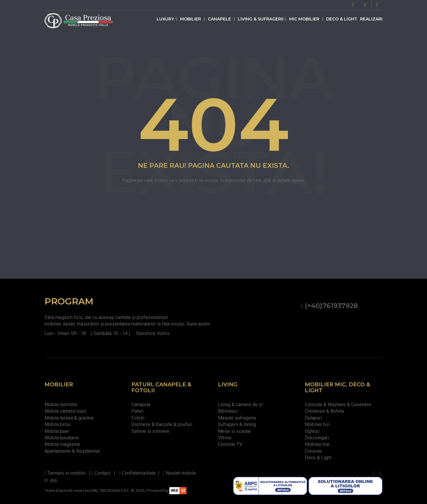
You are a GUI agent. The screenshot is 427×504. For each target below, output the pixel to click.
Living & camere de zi (240, 405)
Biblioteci (228, 411)
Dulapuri (313, 418)
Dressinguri (317, 438)
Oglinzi (312, 431)
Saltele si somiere (150, 431)
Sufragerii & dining (237, 424)
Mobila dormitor (61, 405)
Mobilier (193, 19)
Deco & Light (342, 19)
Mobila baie (57, 431)
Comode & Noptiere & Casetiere (338, 405)
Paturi (137, 411)
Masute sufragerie (237, 418)
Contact (101, 473)
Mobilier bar (317, 444)
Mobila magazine (62, 444)
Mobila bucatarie (62, 438)
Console (313, 451)
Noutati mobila (180, 473)
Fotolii (138, 418)
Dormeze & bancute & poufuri (162, 424)
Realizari (371, 19)
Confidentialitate (137, 473)
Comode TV (230, 444)
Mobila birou (57, 424)
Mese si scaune (235, 431)
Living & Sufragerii (262, 19)
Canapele (222, 19)
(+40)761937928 (329, 306)
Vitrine (225, 438)
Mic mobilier (306, 19)
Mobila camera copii (65, 411)
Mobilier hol (317, 424)
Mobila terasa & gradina (69, 418)
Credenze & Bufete (325, 411)
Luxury (167, 19)
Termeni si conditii (65, 473)
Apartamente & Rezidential (72, 451)
